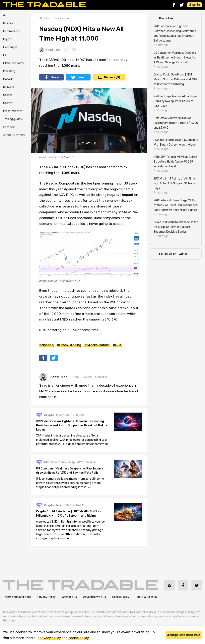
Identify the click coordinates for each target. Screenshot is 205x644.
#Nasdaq (46, 345)
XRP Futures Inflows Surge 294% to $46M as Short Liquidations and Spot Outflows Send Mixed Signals (176, 205)
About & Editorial (14, 135)
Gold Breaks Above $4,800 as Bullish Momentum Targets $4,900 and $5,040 (176, 123)
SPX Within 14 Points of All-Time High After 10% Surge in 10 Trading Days (175, 183)
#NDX (117, 345)
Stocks (8, 95)
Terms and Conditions (17, 597)
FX (5, 55)
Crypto (8, 39)
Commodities (12, 31)
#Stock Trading (69, 345)
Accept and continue (184, 635)
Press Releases (13, 111)
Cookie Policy (121, 597)
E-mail (75, 377)
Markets (8, 79)
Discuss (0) (112, 77)
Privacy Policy (47, 597)
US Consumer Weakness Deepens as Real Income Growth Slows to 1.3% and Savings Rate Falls (70, 471)
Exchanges (10, 47)
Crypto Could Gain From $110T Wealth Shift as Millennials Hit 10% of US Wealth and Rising (69, 514)
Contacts (9, 127)
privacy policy (50, 638)
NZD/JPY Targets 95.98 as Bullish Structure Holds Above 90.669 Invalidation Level (175, 162)
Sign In (195, 5)
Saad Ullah (50, 50)
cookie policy (79, 638)
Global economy (14, 63)
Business (9, 23)
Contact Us (69, 597)
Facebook (101, 377)
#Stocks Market (97, 345)
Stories (8, 103)
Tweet (81, 77)
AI (4, 15)
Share (55, 77)
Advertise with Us (95, 597)
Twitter (87, 377)
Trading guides (12, 119)
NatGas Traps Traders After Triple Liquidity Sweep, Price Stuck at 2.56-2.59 (175, 101)
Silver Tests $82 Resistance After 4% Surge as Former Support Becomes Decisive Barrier (176, 227)
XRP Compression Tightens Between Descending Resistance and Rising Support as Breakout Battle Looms (72, 425)
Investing (9, 71)
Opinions (9, 87)
